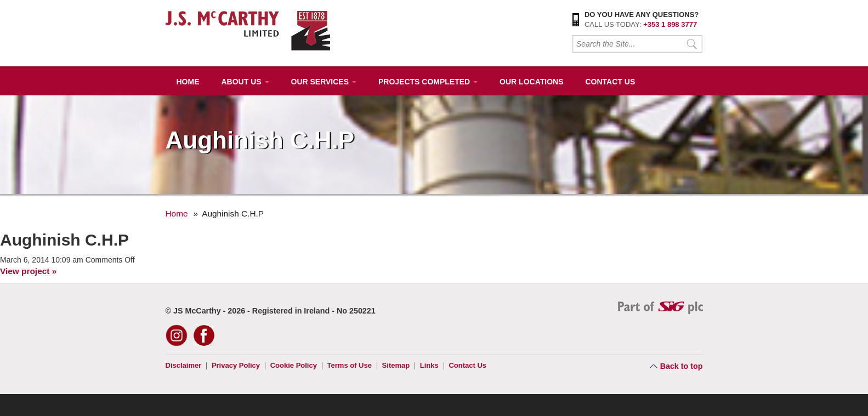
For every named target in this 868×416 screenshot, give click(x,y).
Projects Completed (428, 82)
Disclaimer (184, 365)
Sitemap (396, 365)
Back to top (682, 366)
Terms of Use (350, 365)
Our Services (324, 82)
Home (188, 82)
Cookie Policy (294, 365)
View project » (28, 271)
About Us (245, 82)
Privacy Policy (236, 365)
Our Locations (531, 82)
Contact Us (610, 82)
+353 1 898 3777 (670, 24)
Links (429, 365)
